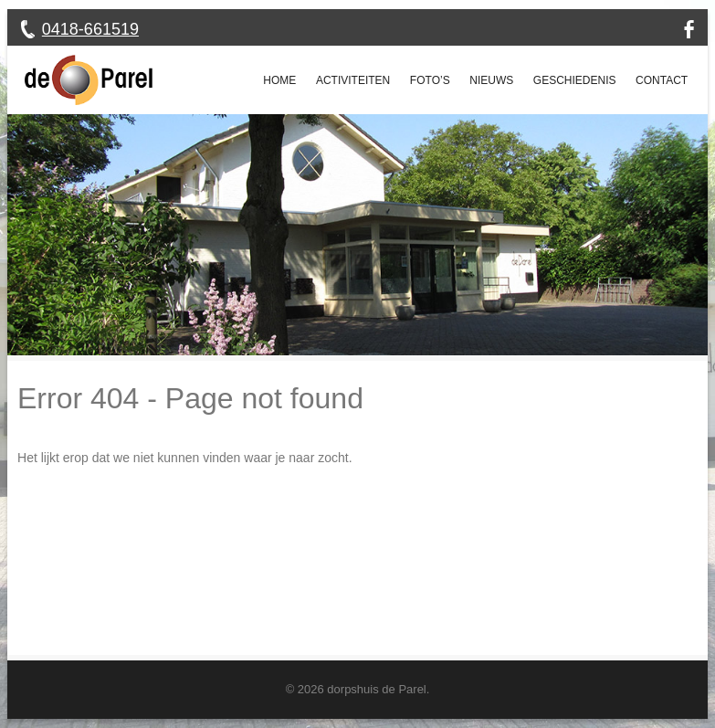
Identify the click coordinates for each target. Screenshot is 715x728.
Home (279, 80)
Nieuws (491, 80)
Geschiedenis (575, 80)
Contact (662, 80)
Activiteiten (353, 80)
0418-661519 (90, 29)
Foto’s (430, 80)
